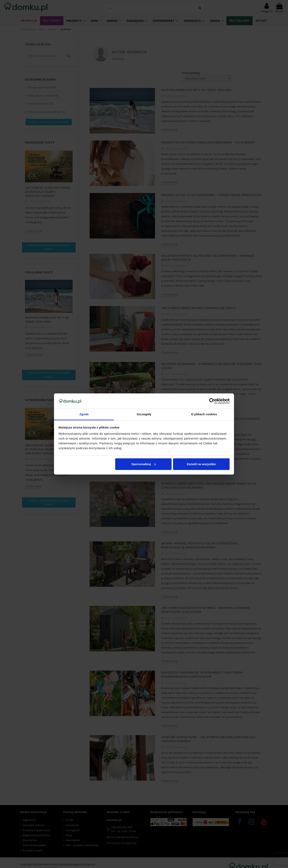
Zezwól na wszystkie (201, 464)
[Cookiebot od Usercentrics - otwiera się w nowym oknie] (212, 401)
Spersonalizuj (144, 464)
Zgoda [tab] (84, 414)
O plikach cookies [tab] (204, 414)
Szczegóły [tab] (144, 414)
